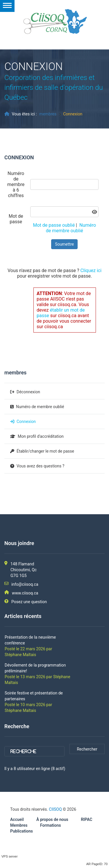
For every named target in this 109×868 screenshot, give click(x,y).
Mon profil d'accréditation (41, 436)
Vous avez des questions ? (40, 466)
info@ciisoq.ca (25, 584)
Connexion (26, 422)
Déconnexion (28, 392)
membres (48, 114)
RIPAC (86, 819)
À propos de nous (52, 819)
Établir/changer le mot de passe (45, 451)
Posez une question (29, 602)
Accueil (17, 819)
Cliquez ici (91, 270)
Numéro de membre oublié (71, 228)
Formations (50, 825)
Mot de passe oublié (54, 225)
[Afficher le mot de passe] (94, 212)
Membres (19, 825)
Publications (22, 831)
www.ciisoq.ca (25, 593)
